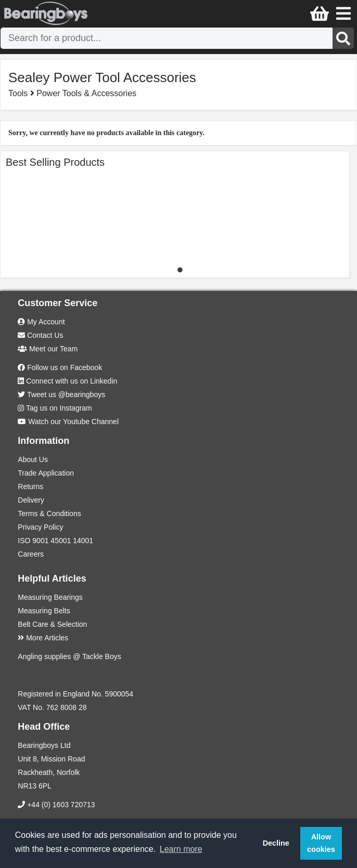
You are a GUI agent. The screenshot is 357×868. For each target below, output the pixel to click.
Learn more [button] (181, 849)
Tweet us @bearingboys (66, 394)
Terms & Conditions (49, 514)
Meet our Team (48, 349)
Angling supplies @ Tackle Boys (69, 656)
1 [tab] (180, 270)
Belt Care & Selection (52, 624)
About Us (33, 459)
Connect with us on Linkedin (72, 381)
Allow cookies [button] (321, 843)
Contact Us (40, 335)
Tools (19, 93)
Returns (30, 486)
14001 (83, 541)
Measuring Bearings (50, 597)
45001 (61, 541)
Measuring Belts (44, 611)
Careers (31, 554)
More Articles (43, 638)
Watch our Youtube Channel (73, 422)
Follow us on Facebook (65, 367)
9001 (40, 541)
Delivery (31, 500)
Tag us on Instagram (59, 408)
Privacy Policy (40, 527)
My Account (41, 322)
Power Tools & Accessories (86, 93)
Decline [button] (276, 843)
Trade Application (46, 473)
